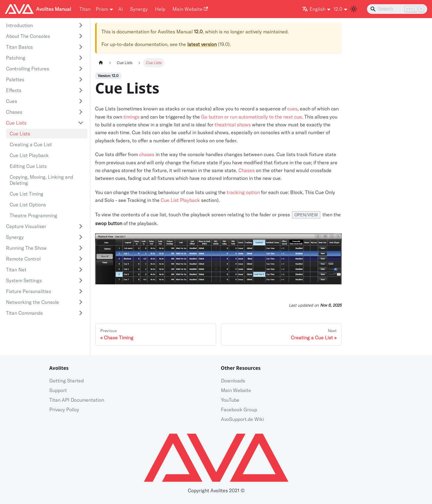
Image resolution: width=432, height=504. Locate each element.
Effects (14, 90)
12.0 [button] (338, 9)
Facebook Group (239, 410)
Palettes (15, 79)
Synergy (139, 9)
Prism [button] (102, 9)
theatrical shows (233, 125)
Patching (16, 58)
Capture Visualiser (26, 226)
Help (160, 9)
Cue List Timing (26, 194)
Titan (85, 9)
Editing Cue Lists (28, 166)
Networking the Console (33, 302)
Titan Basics (19, 47)
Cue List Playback (29, 155)
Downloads (233, 381)
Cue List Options (28, 205)
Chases (14, 112)
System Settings (24, 280)
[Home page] (101, 63)
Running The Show (26, 248)
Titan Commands (24, 313)
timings (131, 117)
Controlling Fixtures (28, 69)
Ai (121, 9)
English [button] (314, 9)
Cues (12, 101)
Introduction (19, 25)
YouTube (230, 400)
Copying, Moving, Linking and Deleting (41, 180)
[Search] (397, 9)
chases (147, 154)
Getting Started (67, 381)
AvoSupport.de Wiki (242, 419)
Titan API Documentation (77, 400)
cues (292, 109)
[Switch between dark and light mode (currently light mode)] (354, 9)
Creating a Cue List (31, 144)
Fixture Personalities (29, 291)
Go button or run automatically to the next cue (252, 117)
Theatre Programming (33, 215)
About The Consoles (28, 36)
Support (58, 390)
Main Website (190, 9)
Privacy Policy (64, 410)
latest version (202, 44)
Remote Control (23, 259)
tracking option (243, 192)
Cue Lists (16, 123)
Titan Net (16, 270)
